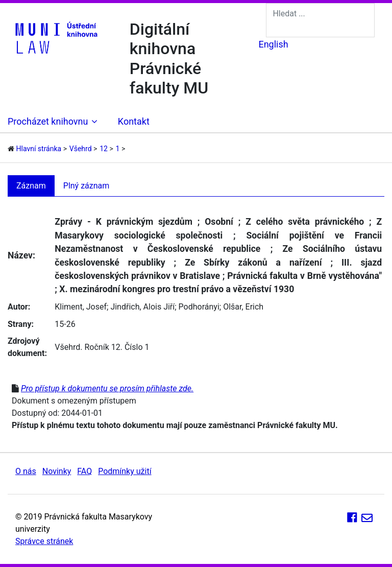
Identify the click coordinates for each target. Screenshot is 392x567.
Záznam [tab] (31, 186)
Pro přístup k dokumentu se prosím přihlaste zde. (107, 388)
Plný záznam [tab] (87, 186)
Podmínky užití (125, 471)
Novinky (57, 471)
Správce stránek (44, 541)
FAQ (84, 471)
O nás (26, 471)
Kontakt (134, 121)
